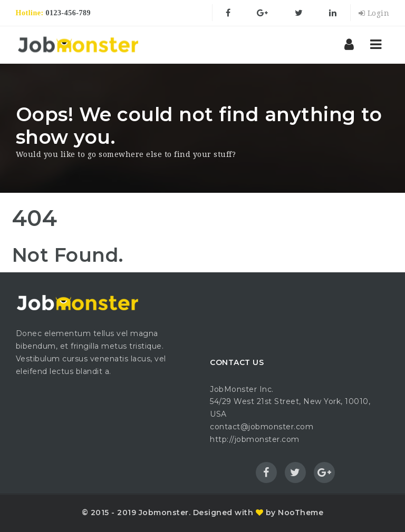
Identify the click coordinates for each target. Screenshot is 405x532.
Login (374, 13)
